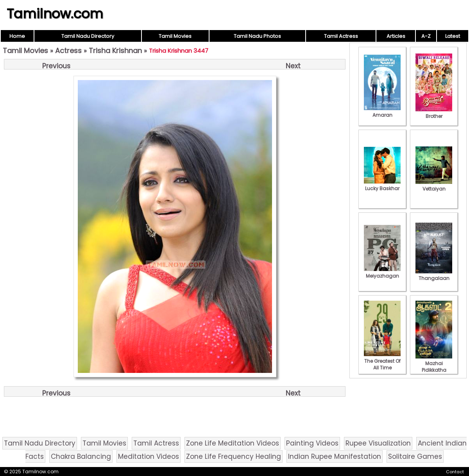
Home (17, 36)
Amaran (382, 112)
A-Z (426, 36)
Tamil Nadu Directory (88, 36)
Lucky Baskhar (382, 185)
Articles (396, 36)
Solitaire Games (415, 456)
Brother (434, 113)
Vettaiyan (434, 185)
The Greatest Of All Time (382, 361)
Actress (68, 51)
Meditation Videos (149, 456)
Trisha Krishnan (115, 51)
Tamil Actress (341, 36)
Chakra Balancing (81, 456)
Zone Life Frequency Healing (234, 456)
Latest (453, 36)
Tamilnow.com (55, 14)
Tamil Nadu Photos (257, 36)
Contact (455, 472)
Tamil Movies (175, 36)
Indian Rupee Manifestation (335, 456)
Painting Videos (312, 443)
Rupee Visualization (378, 443)
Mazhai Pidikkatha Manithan (434, 367)
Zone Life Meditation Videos (233, 443)
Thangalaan (434, 275)
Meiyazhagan (382, 273)
